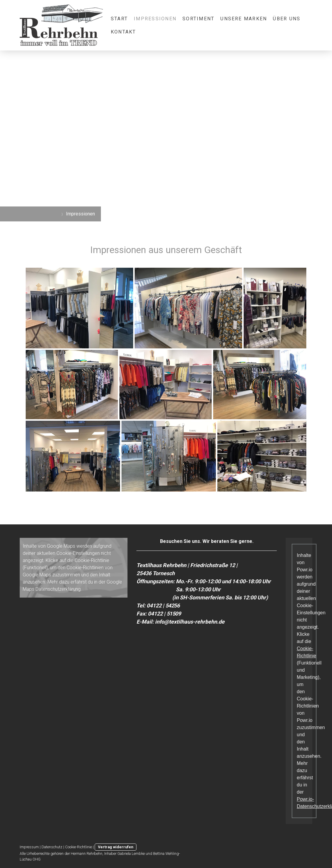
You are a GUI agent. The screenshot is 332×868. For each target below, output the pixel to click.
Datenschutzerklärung (58, 589)
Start (119, 19)
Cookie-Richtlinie (92, 560)
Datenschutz (52, 847)
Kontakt (123, 32)
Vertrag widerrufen (116, 847)
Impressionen (155, 19)
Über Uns (287, 19)
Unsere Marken (244, 19)
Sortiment (198, 19)
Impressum (29, 847)
